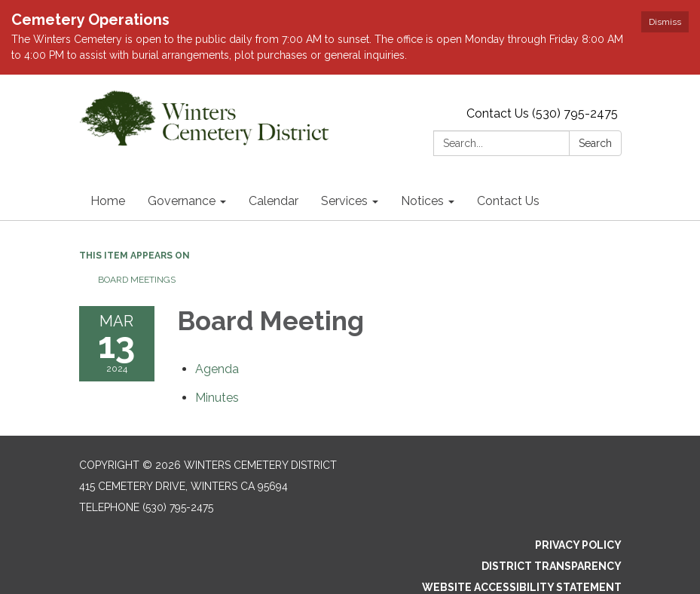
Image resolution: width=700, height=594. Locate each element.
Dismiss (665, 22)
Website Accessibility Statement (522, 587)
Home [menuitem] (108, 201)
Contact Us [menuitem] (508, 201)
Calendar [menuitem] (274, 201)
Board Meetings (137, 280)
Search (595, 143)
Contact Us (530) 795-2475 (542, 113)
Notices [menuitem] (422, 201)
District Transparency (552, 566)
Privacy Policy (578, 545)
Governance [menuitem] (182, 201)
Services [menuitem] (344, 201)
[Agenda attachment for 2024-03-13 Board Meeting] (217, 369)
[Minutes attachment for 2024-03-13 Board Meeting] (217, 398)
